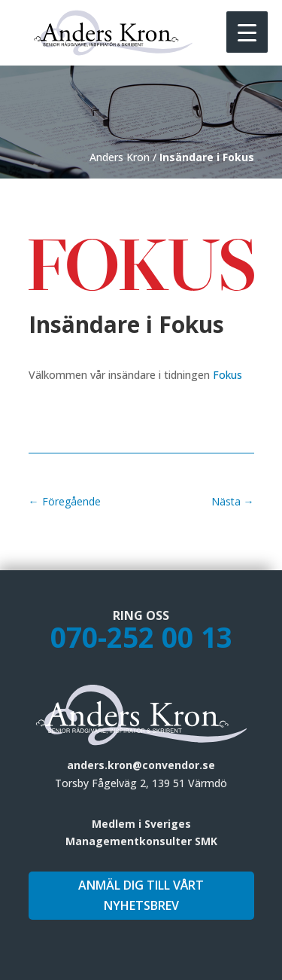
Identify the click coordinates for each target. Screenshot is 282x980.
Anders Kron (120, 157)
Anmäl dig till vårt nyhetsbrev (141, 895)
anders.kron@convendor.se (141, 765)
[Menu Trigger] (247, 32)
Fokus (227, 375)
